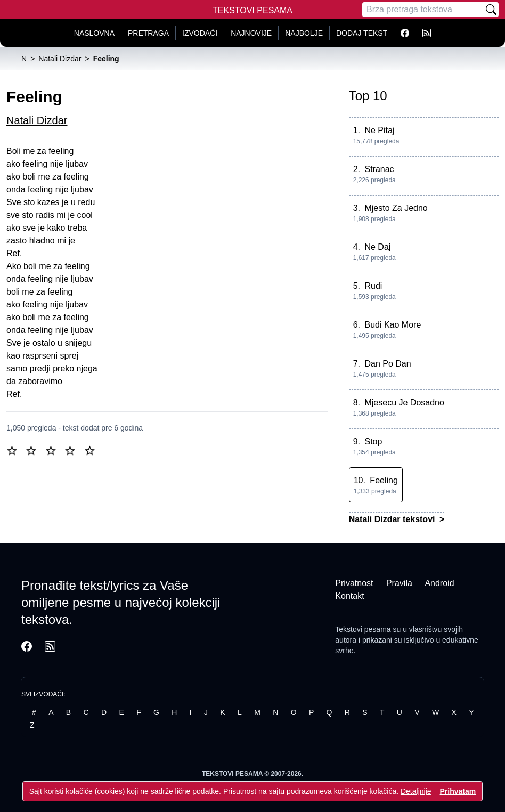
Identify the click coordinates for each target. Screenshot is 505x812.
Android (439, 583)
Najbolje (304, 33)
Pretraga (148, 33)
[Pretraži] (491, 10)
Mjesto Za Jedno (396, 208)
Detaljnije (416, 791)
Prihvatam (458, 791)
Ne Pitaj (379, 130)
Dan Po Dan (388, 364)
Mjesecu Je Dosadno (404, 403)
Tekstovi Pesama (252, 10)
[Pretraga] (423, 10)
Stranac (379, 169)
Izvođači (200, 33)
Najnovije (251, 33)
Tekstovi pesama (363, 629)
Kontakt (349, 596)
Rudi (373, 286)
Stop (373, 441)
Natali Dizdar (37, 120)
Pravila (399, 583)
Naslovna (94, 33)
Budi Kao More (393, 325)
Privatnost (354, 583)
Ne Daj (377, 247)
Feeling (384, 480)
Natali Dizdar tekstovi (393, 519)
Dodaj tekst (362, 33)
